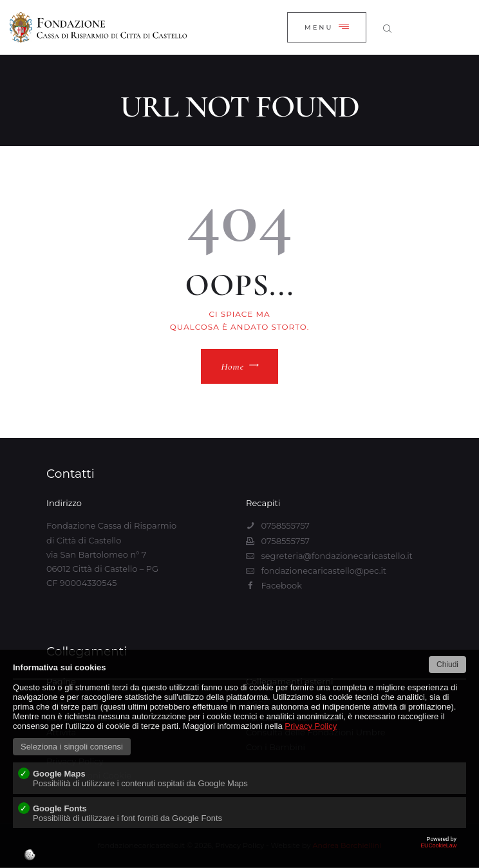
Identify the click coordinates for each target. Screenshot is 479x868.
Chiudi (447, 665)
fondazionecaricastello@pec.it (324, 571)
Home (232, 366)
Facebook (281, 585)
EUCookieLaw (239, 852)
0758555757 (285, 525)
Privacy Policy (311, 726)
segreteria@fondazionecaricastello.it (336, 556)
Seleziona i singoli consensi (72, 747)
